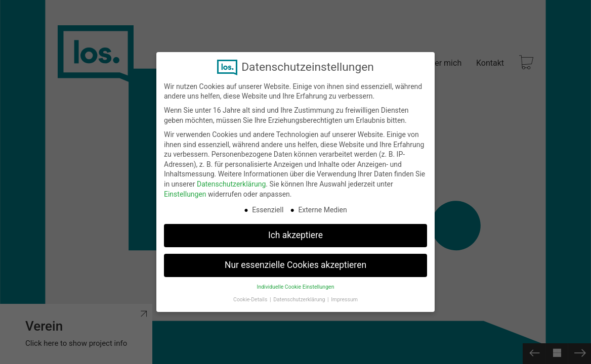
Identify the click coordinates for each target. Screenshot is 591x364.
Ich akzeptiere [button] (296, 235)
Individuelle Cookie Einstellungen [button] (296, 287)
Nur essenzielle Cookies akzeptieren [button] (296, 265)
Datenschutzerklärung (231, 184)
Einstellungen (185, 194)
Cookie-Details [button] (251, 300)
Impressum (344, 300)
